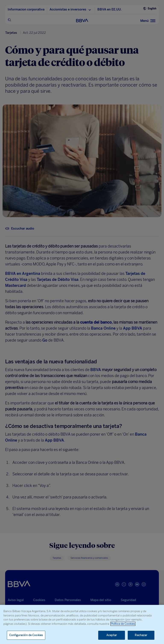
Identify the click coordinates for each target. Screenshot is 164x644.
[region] (82, 624)
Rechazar (141, 635)
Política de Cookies (123, 624)
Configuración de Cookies (26, 635)
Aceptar (112, 635)
